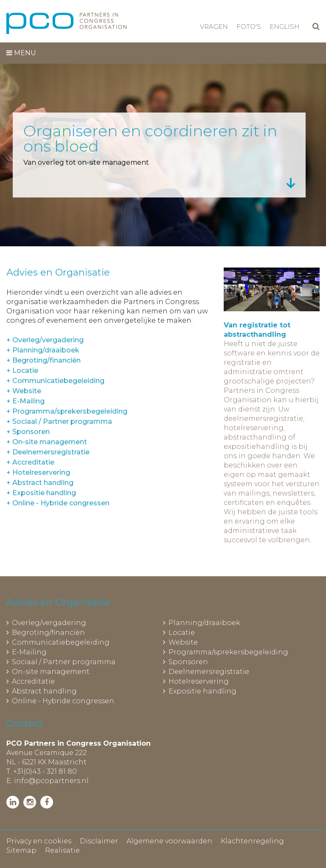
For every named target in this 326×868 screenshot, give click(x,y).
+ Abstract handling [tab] (40, 483)
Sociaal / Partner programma (64, 662)
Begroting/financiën (48, 633)
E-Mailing (29, 652)
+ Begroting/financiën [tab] (44, 360)
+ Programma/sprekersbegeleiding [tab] (67, 411)
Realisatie (62, 850)
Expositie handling (202, 691)
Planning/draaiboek (204, 623)
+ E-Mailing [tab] (25, 401)
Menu (21, 53)
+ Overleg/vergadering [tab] (45, 340)
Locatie (182, 633)
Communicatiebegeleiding (61, 642)
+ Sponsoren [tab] (28, 432)
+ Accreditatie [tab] (30, 462)
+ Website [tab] (24, 391)
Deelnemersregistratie (209, 672)
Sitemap (21, 850)
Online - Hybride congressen (63, 701)
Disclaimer (99, 841)
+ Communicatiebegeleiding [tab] (55, 381)
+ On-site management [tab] (47, 442)
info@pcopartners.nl (51, 781)
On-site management (51, 672)
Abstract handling (44, 691)
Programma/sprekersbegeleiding (228, 652)
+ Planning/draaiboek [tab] (43, 350)
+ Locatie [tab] (22, 371)
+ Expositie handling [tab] (41, 493)
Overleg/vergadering (49, 623)
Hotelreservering (199, 681)
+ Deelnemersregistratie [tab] (48, 452)
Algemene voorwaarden (169, 841)
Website (183, 642)
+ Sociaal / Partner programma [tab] (59, 421)
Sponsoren (188, 662)
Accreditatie (33, 681)
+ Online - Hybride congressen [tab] (58, 503)
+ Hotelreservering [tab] (38, 472)
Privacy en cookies (39, 841)
